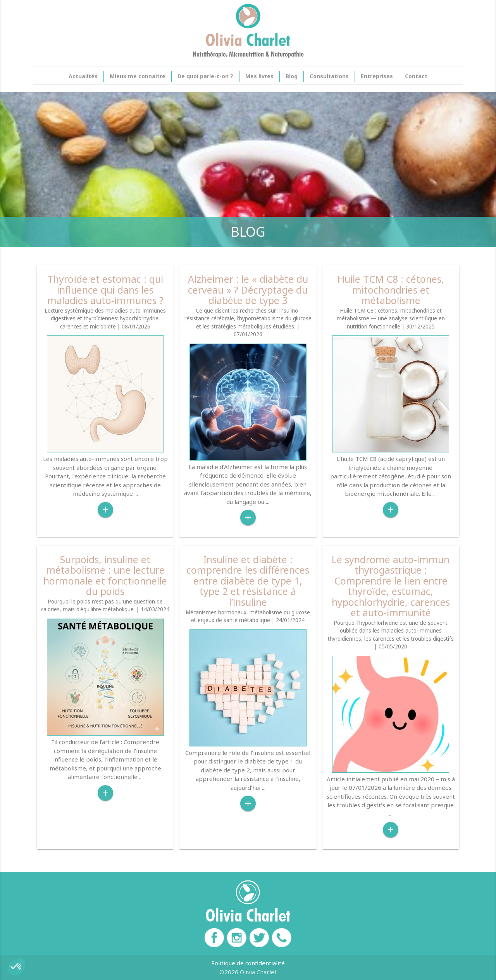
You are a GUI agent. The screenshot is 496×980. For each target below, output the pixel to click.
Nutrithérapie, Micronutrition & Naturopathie (248, 54)
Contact (416, 76)
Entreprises (377, 76)
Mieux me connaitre (138, 76)
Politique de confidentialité (248, 963)
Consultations (329, 76)
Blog (292, 76)
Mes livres (259, 76)
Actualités (83, 76)
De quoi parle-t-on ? (205, 76)
